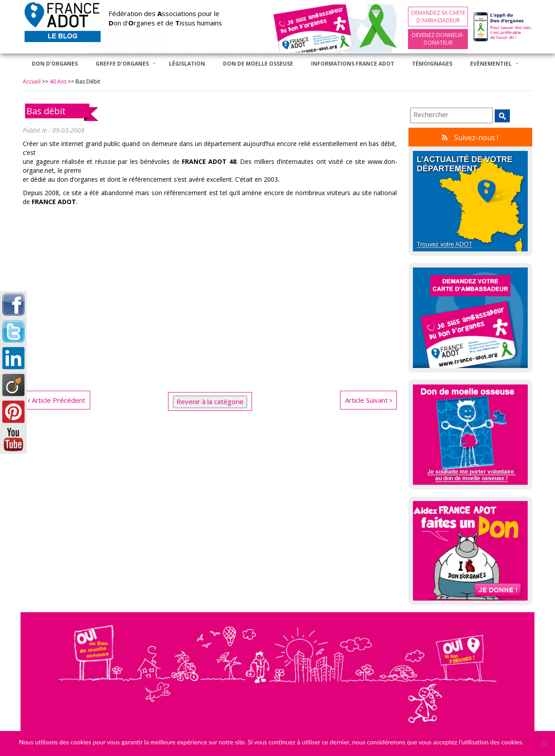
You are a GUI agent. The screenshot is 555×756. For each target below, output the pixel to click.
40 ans (58, 81)
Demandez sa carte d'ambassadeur (438, 17)
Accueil (32, 81)
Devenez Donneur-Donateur (438, 39)
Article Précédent (57, 400)
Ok (532, 742)
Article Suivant (368, 400)
